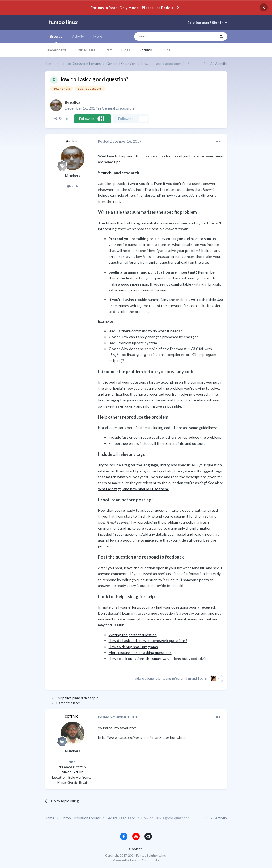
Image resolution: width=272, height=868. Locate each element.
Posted (120, 141)
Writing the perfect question (133, 635)
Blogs (126, 50)
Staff (108, 50)
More (98, 36)
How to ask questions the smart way (139, 658)
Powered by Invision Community (136, 860)
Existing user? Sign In (207, 23)
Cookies (136, 849)
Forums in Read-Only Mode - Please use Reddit (132, 8)
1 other (203, 678)
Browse (56, 39)
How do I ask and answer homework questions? (148, 641)
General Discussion (118, 108)
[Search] (165, 36)
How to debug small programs (133, 647)
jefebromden (182, 678)
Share (61, 119)
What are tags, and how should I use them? (134, 489)
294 (73, 186)
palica (75, 102)
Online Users (85, 50)
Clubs (166, 50)
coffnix (71, 716)
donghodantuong (159, 678)
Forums (146, 50)
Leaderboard (56, 50)
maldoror (138, 678)
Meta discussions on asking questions (140, 653)
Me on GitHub (73, 772)
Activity (78, 36)
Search (105, 173)
